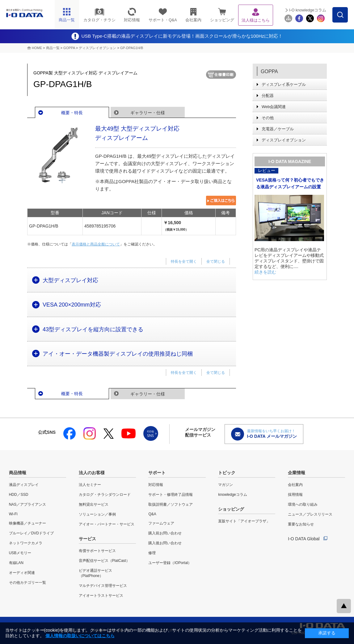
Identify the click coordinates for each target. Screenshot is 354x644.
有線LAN (16, 563)
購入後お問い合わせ (165, 543)
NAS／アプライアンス (28, 504)
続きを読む (265, 272)
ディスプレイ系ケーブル (284, 84)
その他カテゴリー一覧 (27, 583)
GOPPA (69, 48)
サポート (157, 473)
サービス (87, 539)
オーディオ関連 (22, 573)
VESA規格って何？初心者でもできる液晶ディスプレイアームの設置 (290, 183)
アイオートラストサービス (101, 596)
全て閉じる (216, 261)
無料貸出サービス (94, 504)
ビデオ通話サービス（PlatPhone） (95, 573)
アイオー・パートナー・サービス (107, 524)
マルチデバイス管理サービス (103, 586)
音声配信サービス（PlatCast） (104, 561)
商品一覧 (53, 48)
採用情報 (295, 495)
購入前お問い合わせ (165, 533)
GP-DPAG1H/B (132, 48)
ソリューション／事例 (97, 514)
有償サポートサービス (97, 551)
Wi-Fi (13, 514)
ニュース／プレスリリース (310, 514)
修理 (152, 553)
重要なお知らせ (301, 524)
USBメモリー (20, 553)
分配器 (268, 96)
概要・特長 (72, 113)
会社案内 (295, 485)
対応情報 (156, 485)
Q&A (152, 514)
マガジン (225, 485)
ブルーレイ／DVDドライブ (31, 533)
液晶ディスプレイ (24, 485)
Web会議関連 (274, 107)
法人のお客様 (92, 473)
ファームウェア (161, 523)
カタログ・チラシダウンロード (105, 495)
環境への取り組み (303, 504)
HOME (37, 48)
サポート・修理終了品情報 (171, 495)
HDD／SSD (19, 495)
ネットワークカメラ (26, 543)
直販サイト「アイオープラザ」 (244, 521)
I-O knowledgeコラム (308, 10)
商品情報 (18, 473)
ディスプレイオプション (97, 48)
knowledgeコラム (232, 495)
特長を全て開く (184, 261)
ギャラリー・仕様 (148, 113)
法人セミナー (90, 485)
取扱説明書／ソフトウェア (171, 504)
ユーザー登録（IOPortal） (170, 563)
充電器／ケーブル (278, 129)
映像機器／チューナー (27, 523)
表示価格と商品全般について (96, 244)
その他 (268, 118)
